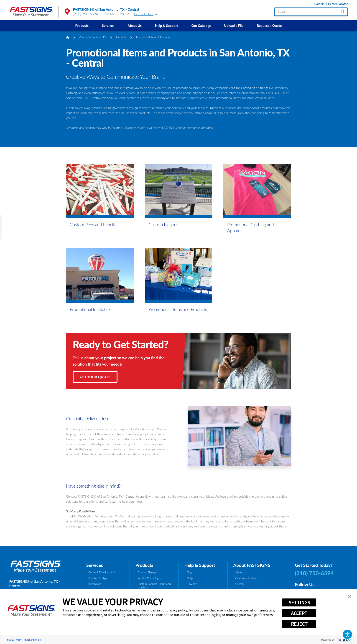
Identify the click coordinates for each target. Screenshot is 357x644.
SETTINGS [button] (299, 603)
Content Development (102, 572)
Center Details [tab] (146, 14)
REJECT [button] (299, 624)
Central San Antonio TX (93, 37)
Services (108, 25)
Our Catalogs (201, 25)
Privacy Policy (14, 640)
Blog (189, 572)
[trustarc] (344, 640)
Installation (95, 584)
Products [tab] (144, 565)
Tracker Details (33, 640)
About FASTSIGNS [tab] (252, 565)
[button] (347, 634)
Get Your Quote (95, 377)
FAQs (190, 578)
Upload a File (234, 25)
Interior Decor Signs (149, 578)
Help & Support (167, 25)
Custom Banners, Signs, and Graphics (154, 586)
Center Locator (338, 4)
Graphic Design (98, 578)
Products (82, 25)
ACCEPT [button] (299, 613)
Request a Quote (269, 25)
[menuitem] (82, 25)
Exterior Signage (147, 572)
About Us (135, 25)
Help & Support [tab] (200, 565)
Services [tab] (95, 565)
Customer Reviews (246, 578)
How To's (192, 584)
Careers (319, 4)
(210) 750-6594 (85, 14)
